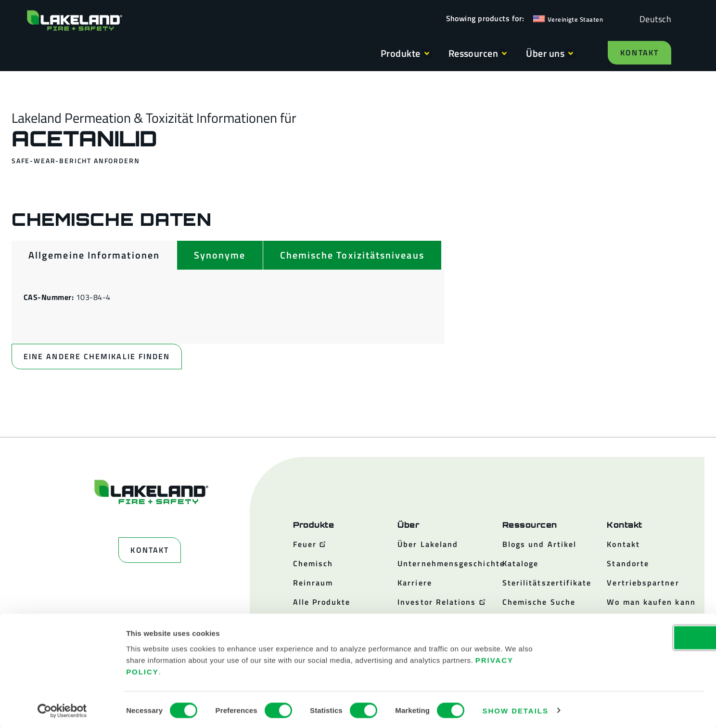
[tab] (94, 255)
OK (636, 636)
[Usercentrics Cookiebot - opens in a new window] (62, 709)
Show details (516, 709)
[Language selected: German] (653, 19)
